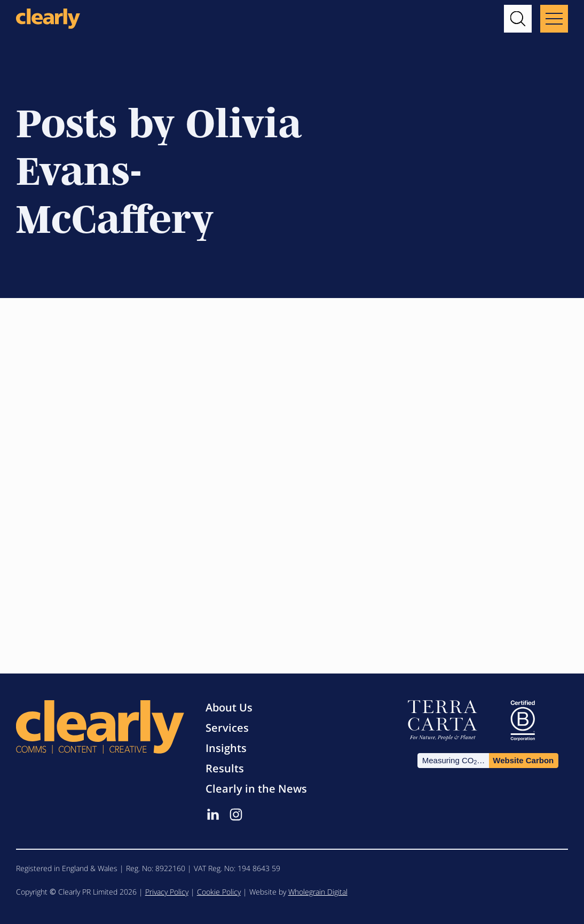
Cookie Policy (219, 892)
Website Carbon (523, 760)
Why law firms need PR (468, 381)
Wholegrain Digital (318, 892)
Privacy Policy (167, 892)
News (333, 349)
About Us (229, 707)
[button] (518, 19)
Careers (157, 349)
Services (227, 728)
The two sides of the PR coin (287, 381)
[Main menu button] (554, 19)
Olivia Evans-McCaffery (74, 445)
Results (225, 768)
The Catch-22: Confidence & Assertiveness (87, 392)
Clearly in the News (256, 789)
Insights (226, 748)
